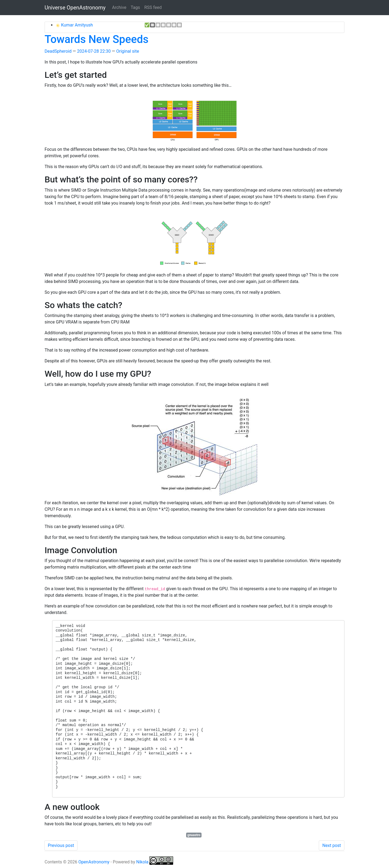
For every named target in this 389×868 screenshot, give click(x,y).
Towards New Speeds (97, 39)
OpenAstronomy (94, 862)
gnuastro (194, 835)
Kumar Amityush (76, 25)
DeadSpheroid (58, 51)
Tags (135, 7)
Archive (119, 7)
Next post (332, 845)
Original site (128, 51)
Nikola (142, 862)
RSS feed (153, 7)
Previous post (61, 845)
